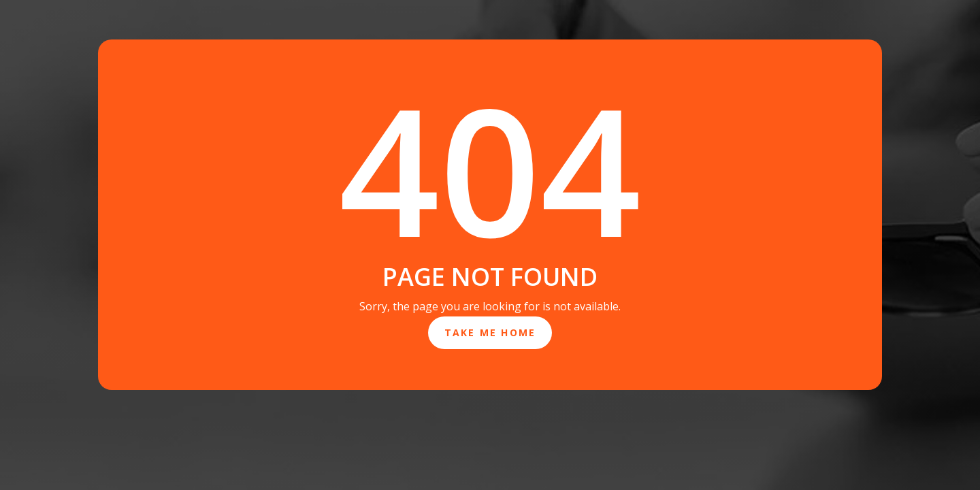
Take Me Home (490, 332)
